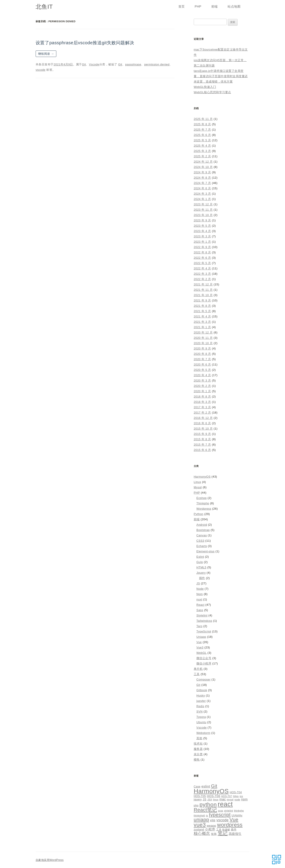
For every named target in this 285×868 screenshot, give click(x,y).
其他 (199, 738)
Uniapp (201, 637)
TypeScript (204, 631)
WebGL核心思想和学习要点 (212, 92)
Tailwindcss (204, 621)
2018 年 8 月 (202, 397)
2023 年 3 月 (202, 236)
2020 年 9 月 (202, 348)
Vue (199, 642)
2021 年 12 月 (203, 284)
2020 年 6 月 (202, 364)
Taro (199, 626)
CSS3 (200, 541)
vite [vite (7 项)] (213, 820)
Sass (200, 610)
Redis (200, 706)
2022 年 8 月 (202, 252)
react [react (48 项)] (225, 804)
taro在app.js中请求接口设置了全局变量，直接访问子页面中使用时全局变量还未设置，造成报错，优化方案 (221, 76)
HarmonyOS (202, 477)
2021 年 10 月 (203, 295)
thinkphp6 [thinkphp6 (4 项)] (199, 816)
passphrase (133, 64)
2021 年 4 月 (202, 316)
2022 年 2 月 (202, 279)
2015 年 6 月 (202, 450)
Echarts (202, 546)
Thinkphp (203, 503)
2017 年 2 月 (202, 413)
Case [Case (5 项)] (197, 787)
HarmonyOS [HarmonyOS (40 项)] (211, 791)
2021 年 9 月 (202, 300)
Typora (201, 717)
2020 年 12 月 (203, 332)
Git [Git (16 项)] (214, 786)
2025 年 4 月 (202, 146)
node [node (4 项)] (237, 799)
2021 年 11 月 (203, 290)
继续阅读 (46, 54)
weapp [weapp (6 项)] (211, 826)
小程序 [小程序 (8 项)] (210, 829)
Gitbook (202, 690)
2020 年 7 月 (202, 359)
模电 (197, 760)
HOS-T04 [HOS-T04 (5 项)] (236, 792)
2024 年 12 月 (203, 162)
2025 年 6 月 (202, 135)
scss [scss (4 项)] (221, 811)
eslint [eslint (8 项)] (206, 786)
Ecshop (202, 498)
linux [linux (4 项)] (216, 799)
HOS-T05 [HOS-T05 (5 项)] (200, 796)
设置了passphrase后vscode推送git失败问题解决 (85, 43)
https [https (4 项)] (236, 796)
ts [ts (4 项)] (207, 816)
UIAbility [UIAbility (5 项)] (237, 816)
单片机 (198, 669)
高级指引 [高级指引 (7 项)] (235, 834)
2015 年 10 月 (203, 429)
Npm (200, 594)
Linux (197, 482)
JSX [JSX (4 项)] (210, 799)
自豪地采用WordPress (50, 860)
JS (198, 583)
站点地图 (234, 6)
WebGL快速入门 (205, 87)
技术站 (198, 744)
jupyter (201, 701)
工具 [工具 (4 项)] (219, 830)
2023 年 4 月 (202, 231)
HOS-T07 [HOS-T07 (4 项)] (227, 796)
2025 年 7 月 (202, 130)
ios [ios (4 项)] (241, 796)
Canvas (202, 535)
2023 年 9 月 (202, 220)
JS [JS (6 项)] (205, 799)
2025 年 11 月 (203, 119)
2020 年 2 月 (202, 386)
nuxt (199, 599)
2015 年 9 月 (202, 434)
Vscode (94, 64)
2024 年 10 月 (203, 167)
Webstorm (203, 733)
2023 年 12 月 (203, 204)
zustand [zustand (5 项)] (199, 830)
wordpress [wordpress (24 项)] (230, 825)
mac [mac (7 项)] (223, 799)
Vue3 (200, 647)
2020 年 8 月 (202, 354)
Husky (201, 695)
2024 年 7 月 (202, 183)
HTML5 (201, 567)
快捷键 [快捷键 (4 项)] (226, 830)
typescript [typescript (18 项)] (220, 815)
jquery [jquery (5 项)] (198, 799)
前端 (215, 6)
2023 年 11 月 (203, 210)
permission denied (157, 64)
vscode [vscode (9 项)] (223, 820)
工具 (197, 674)
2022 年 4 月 (202, 268)
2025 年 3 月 (202, 151)
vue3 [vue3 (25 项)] (200, 825)
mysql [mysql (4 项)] (230, 799)
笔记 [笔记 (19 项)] (223, 833)
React (200, 605)
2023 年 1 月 (202, 242)
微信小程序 (204, 663)
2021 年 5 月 (202, 311)
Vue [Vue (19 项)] (234, 820)
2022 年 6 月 (202, 258)
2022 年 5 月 (202, 263)
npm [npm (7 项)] (244, 799)
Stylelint (202, 615)
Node (200, 589)
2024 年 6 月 (202, 188)
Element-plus (206, 551)
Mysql (198, 487)
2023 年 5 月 (202, 226)
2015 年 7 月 (202, 445)
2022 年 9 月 (202, 247)
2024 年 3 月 (202, 194)
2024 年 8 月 (202, 178)
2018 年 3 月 (202, 402)
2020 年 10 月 (203, 343)
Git (84, 64)
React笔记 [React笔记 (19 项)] (205, 810)
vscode (41, 70)
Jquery (201, 573)
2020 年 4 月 (202, 375)
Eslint (200, 557)
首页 (182, 6)
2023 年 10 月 (203, 215)
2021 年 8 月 (202, 306)
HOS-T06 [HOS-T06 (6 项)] (214, 796)
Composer (204, 679)
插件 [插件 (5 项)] (234, 830)
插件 (202, 578)
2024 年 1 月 (202, 199)
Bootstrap (203, 530)
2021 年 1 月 (202, 327)
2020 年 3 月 (202, 381)
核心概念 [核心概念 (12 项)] (202, 833)
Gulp (200, 562)
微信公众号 (204, 658)
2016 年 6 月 (202, 423)
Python (198, 514)
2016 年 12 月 (203, 418)
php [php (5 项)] (196, 805)
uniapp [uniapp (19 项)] (201, 820)
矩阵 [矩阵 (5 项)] (214, 834)
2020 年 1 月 (202, 391)
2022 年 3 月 (202, 274)
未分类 (198, 754)
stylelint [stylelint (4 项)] (229, 811)
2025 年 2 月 (202, 156)
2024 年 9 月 (202, 172)
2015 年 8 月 (202, 439)
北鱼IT (44, 7)
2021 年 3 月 (202, 322)
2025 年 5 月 (202, 140)
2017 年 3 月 (202, 407)
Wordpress (204, 509)
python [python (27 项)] (208, 804)
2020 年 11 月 (203, 338)
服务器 (198, 749)
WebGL (202, 653)
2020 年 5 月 (202, 370)
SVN (199, 712)
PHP (198, 6)
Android (202, 525)
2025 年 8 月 (202, 124)
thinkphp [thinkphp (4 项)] (239, 811)
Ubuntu (201, 722)
